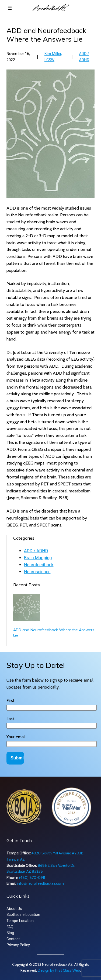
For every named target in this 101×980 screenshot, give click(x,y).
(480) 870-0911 (32, 877)
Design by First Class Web (59, 970)
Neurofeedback (39, 565)
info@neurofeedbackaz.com (40, 883)
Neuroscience (37, 572)
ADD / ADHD (36, 551)
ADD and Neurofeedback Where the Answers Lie (54, 632)
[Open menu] (10, 8)
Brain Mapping (38, 558)
